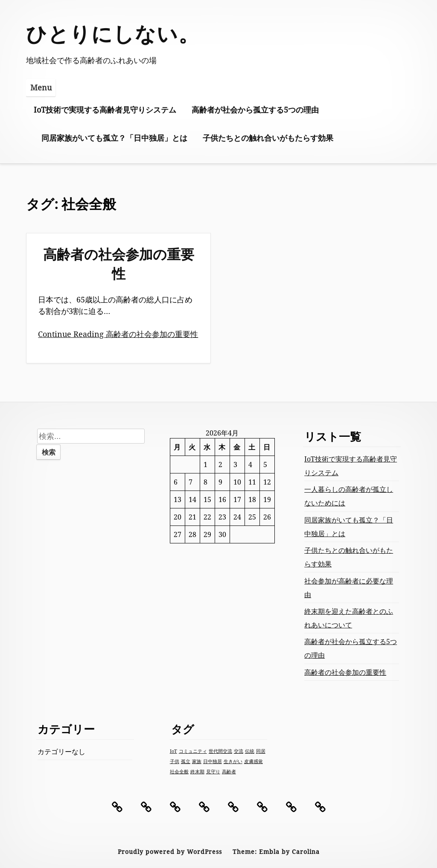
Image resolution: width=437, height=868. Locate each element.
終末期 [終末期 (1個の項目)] (197, 772)
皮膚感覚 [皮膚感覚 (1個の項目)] (253, 761)
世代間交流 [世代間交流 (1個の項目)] (220, 751)
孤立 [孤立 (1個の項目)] (186, 761)
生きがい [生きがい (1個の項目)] (233, 761)
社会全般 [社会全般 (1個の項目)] (179, 772)
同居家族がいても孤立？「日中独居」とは (114, 138)
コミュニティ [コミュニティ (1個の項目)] (193, 751)
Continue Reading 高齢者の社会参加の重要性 (118, 334)
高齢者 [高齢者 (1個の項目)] (229, 772)
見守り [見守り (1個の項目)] (213, 772)
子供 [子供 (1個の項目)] (175, 761)
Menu (41, 87)
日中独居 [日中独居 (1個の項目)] (213, 761)
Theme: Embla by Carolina (276, 852)
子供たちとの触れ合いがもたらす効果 (268, 138)
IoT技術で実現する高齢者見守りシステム (105, 110)
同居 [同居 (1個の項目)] (261, 751)
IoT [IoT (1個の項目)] (173, 751)
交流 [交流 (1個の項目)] (239, 751)
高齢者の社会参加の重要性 (119, 264)
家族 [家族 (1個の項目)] (197, 761)
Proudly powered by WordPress (170, 852)
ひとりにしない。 (113, 33)
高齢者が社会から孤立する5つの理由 (255, 110)
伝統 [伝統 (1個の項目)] (250, 751)
